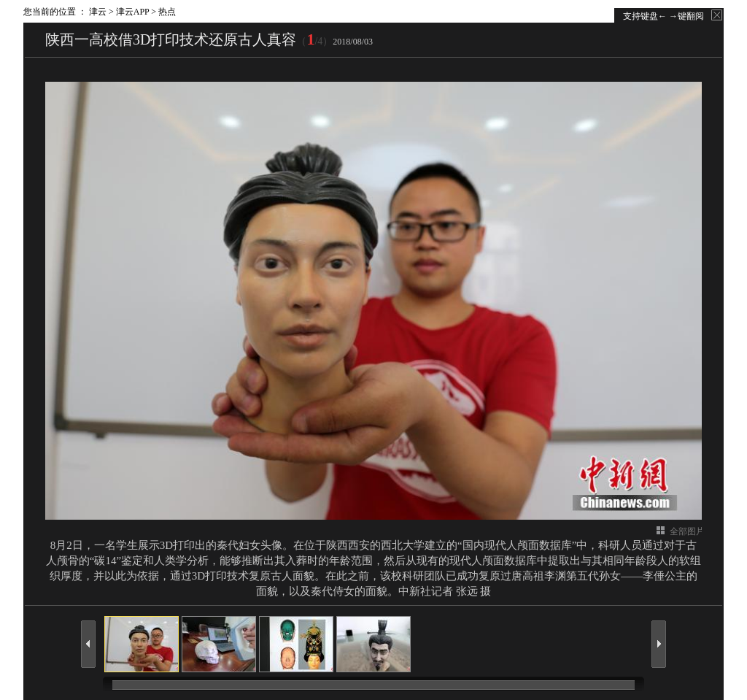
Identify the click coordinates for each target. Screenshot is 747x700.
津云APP (133, 12)
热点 (167, 12)
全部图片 (687, 531)
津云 (98, 12)
